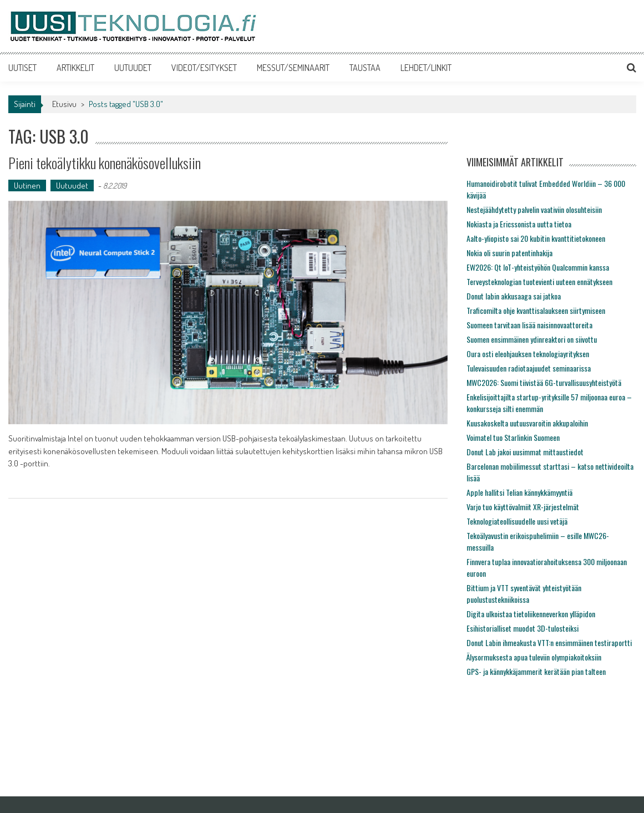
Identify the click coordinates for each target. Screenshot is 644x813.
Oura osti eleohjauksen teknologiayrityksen (528, 354)
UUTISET (22, 68)
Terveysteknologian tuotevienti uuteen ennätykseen (539, 281)
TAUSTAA (365, 68)
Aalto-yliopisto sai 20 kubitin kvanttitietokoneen (536, 238)
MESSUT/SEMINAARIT (293, 68)
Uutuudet (72, 186)
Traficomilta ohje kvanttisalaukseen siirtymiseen (536, 310)
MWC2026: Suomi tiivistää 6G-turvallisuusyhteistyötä (544, 382)
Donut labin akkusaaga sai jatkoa (514, 296)
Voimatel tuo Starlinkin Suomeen (513, 437)
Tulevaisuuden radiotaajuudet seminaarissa (529, 368)
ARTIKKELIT (75, 68)
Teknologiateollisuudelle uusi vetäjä (517, 521)
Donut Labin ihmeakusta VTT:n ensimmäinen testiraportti (549, 642)
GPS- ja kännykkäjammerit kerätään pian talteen (536, 671)
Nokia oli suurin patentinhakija (509, 253)
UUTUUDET (133, 68)
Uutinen (27, 186)
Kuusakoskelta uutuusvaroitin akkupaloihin (527, 423)
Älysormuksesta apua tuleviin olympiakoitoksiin (534, 657)
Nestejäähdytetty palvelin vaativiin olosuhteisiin (534, 209)
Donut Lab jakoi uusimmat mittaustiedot (525, 452)
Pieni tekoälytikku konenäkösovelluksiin (105, 163)
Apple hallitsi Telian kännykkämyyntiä (519, 492)
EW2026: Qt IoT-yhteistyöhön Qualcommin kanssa (538, 267)
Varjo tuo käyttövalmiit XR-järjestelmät (523, 507)
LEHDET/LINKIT (426, 68)
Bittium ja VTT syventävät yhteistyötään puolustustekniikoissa (524, 593)
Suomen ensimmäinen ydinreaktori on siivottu (532, 339)
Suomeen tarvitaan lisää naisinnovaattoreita (529, 325)
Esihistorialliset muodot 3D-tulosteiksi (523, 628)
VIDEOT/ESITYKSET (204, 68)
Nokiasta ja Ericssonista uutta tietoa (519, 224)
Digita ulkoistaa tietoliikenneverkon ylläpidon (531, 614)
